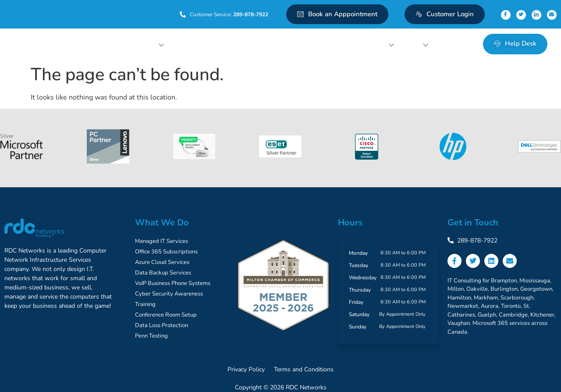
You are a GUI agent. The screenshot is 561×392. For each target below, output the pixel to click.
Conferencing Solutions (362, 44)
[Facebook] (506, 15)
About (416, 44)
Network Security (292, 44)
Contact (448, 44)
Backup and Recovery (234, 44)
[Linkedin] (536, 15)
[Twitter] (521, 15)
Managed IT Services (135, 44)
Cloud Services (185, 44)
